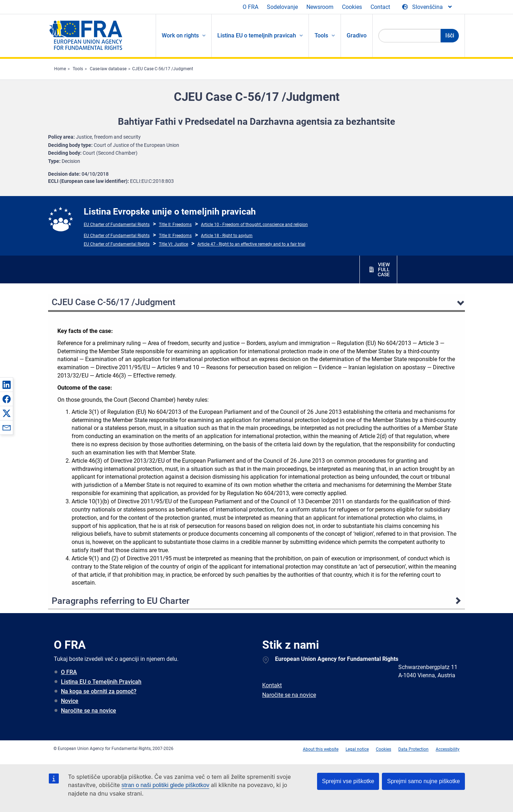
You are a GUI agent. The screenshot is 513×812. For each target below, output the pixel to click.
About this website (321, 749)
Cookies (352, 7)
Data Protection (413, 749)
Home (60, 69)
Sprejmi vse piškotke (348, 781)
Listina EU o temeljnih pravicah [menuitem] (257, 35)
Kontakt (272, 685)
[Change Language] (427, 7)
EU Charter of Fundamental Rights (117, 225)
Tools (78, 69)
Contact (380, 7)
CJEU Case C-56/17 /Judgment (163, 69)
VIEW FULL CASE (384, 269)
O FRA (250, 7)
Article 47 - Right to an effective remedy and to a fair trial (251, 244)
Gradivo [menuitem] (357, 35)
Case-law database (108, 69)
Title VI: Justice (173, 244)
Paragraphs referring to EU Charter (121, 601)
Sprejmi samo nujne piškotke (423, 781)
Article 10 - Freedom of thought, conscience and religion (254, 225)
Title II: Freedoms (175, 225)
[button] (6, 385)
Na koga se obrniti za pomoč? (99, 691)
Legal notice (357, 749)
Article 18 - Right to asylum (227, 236)
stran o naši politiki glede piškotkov (165, 785)
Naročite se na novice (89, 711)
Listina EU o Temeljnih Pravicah (101, 682)
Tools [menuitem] (321, 35)
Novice (70, 701)
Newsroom (320, 7)
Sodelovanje (282, 7)
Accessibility (448, 749)
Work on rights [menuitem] (180, 35)
